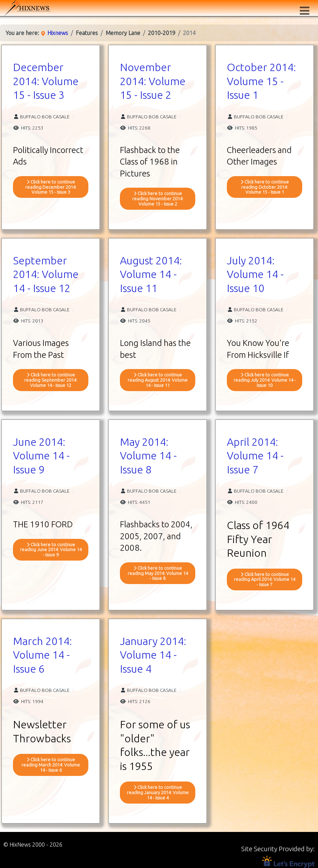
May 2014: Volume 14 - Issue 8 (148, 456)
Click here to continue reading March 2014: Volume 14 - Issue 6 (51, 765)
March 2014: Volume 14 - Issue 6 (42, 655)
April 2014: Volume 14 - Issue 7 (255, 456)
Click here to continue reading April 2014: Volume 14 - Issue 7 (265, 579)
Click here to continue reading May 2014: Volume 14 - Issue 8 (158, 573)
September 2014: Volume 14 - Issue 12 (46, 274)
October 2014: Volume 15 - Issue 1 (261, 81)
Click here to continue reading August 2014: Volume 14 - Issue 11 (158, 380)
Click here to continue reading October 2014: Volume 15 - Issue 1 (265, 187)
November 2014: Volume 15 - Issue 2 (153, 81)
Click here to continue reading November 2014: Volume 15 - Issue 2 (158, 199)
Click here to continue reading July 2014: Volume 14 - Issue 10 (265, 380)
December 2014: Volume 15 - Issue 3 (46, 81)
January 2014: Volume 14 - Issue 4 (153, 655)
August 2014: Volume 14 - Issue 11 (151, 274)
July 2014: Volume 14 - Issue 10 (255, 274)
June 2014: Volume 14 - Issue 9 (41, 456)
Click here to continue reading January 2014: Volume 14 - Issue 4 (158, 792)
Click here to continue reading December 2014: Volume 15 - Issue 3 (51, 187)
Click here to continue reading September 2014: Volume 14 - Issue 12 (51, 380)
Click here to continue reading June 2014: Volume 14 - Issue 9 (51, 550)
